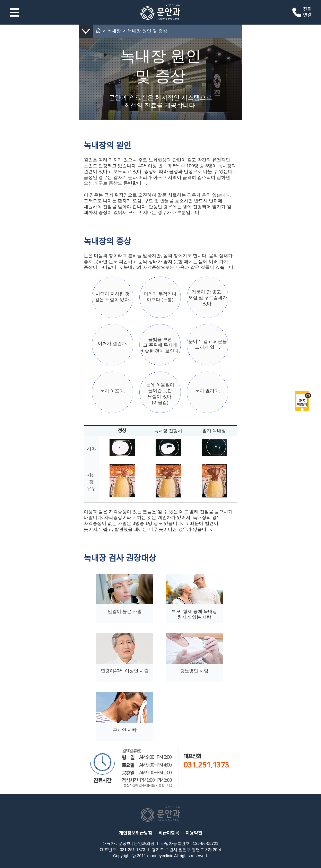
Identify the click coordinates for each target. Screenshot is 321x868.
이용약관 (194, 833)
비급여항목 (169, 833)
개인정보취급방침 (136, 833)
